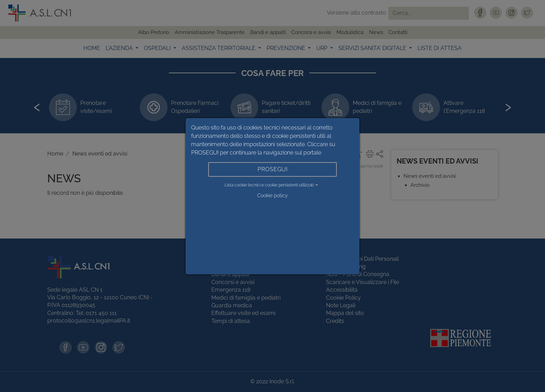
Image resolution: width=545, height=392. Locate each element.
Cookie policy (272, 195)
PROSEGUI (273, 169)
